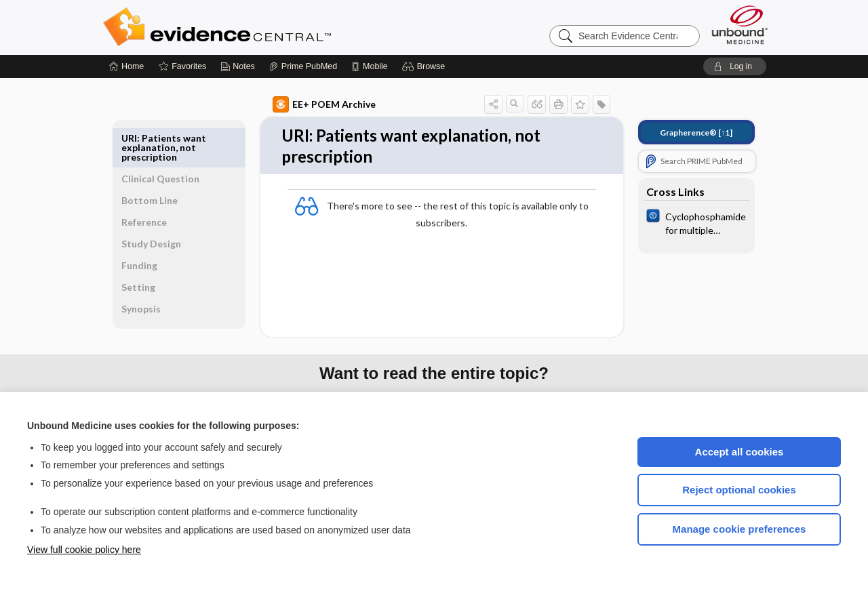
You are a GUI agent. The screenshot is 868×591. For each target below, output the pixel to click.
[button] (426, 66)
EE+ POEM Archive (309, 104)
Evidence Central (271, 27)
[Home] (126, 66)
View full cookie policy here (84, 550)
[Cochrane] (681, 222)
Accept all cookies (739, 452)
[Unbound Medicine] (740, 25)
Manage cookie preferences (739, 529)
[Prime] (303, 66)
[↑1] (680, 133)
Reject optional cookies (739, 490)
